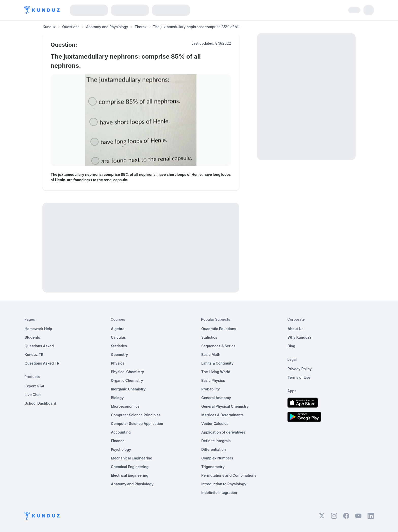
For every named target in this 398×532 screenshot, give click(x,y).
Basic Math (211, 355)
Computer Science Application (137, 424)
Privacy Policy (300, 369)
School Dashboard (40, 403)
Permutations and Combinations (229, 475)
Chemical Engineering (130, 467)
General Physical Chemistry (225, 406)
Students (32, 337)
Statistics (119, 346)
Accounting (121, 432)
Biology (117, 398)
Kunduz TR (34, 355)
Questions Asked (39, 346)
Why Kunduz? (300, 337)
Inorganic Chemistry (128, 389)
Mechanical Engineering (132, 458)
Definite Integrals (216, 441)
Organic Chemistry (127, 380)
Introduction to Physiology (224, 484)
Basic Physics (213, 380)
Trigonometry (213, 467)
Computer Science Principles (136, 415)
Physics (118, 363)
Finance (118, 441)
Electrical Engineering (130, 475)
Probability (211, 389)
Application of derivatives (223, 432)
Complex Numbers (217, 458)
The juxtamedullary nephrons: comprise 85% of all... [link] (197, 27)
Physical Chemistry (128, 372)
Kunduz (49, 27)
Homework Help (38, 329)
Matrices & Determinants (222, 415)
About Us (295, 329)
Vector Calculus (215, 424)
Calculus (118, 337)
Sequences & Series (218, 346)
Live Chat (33, 395)
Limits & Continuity (217, 363)
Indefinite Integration (219, 493)
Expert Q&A (35, 386)
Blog (291, 346)
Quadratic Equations (219, 329)
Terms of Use (299, 377)
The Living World (216, 372)
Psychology (121, 449)
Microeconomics (125, 406)
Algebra (118, 329)
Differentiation (213, 449)
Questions (71, 27)
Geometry (119, 355)
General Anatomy (216, 398)
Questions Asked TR (42, 363)
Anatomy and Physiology (107, 27)
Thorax (141, 27)
